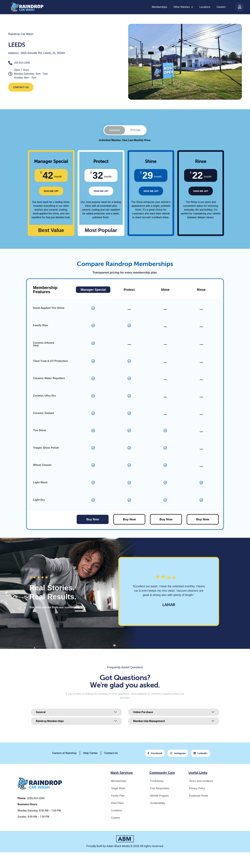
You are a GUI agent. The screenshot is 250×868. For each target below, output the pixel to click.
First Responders (160, 789)
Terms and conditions (201, 782)
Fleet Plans (117, 804)
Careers (221, 7)
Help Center (90, 754)
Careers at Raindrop (64, 754)
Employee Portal (198, 796)
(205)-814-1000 (36, 799)
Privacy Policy (197, 789)
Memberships (159, 7)
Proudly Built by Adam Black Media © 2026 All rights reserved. (125, 847)
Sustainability (158, 804)
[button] (157, 631)
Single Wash (118, 789)
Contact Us (111, 754)
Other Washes (183, 7)
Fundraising (157, 782)
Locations (205, 7)
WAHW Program (159, 796)
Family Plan (118, 796)
